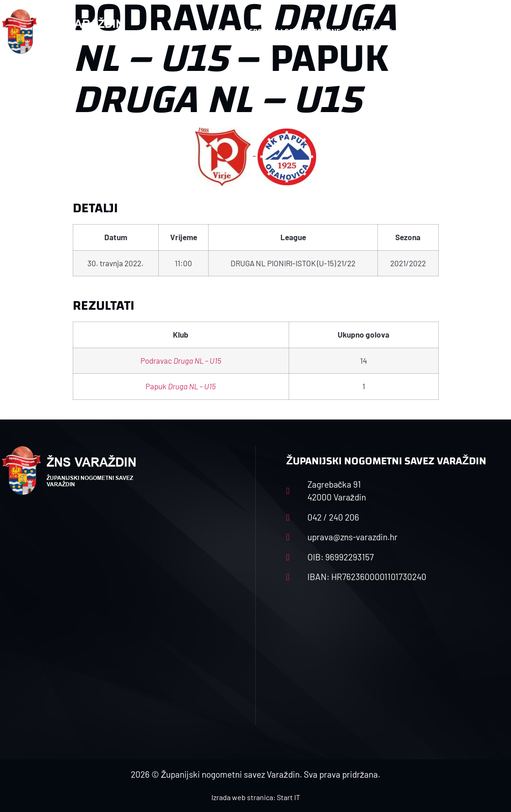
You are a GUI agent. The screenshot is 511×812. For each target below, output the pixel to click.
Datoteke (375, 31)
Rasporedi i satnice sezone (290, 31)
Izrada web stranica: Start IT (256, 797)
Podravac (181, 360)
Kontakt (425, 31)
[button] (492, 32)
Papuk (181, 386)
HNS (215, 31)
